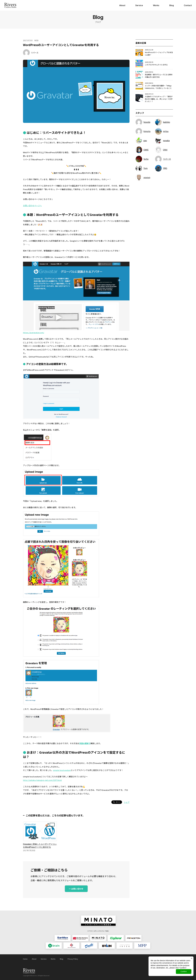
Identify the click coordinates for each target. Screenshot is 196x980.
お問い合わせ (77, 889)
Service (139, 5)
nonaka (166, 140)
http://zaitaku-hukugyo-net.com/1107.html (42, 780)
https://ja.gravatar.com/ (34, 332)
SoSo (146, 159)
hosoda (147, 122)
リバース (35, 53)
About (122, 5)
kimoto (147, 131)
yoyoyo (147, 177)
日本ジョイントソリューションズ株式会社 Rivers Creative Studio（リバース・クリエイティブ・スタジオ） (10, 5)
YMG (165, 168)
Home (25, 959)
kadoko (166, 122)
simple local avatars (62, 770)
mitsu (166, 131)
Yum (146, 168)
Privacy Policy (73, 959)
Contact (188, 5)
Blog (172, 5)
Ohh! (165, 150)
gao (145, 140)
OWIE (146, 150)
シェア (127, 802)
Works (156, 5)
